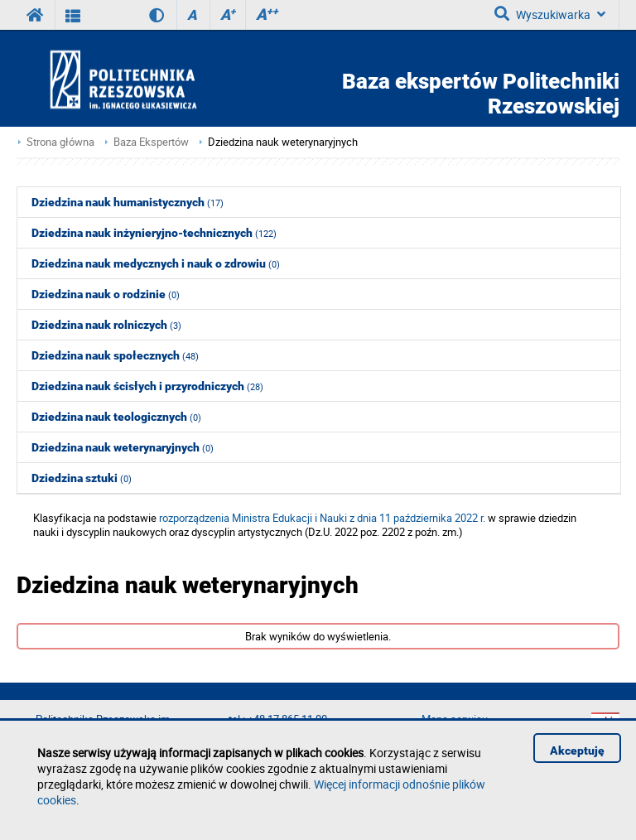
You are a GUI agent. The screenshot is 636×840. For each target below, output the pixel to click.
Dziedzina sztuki (82, 478)
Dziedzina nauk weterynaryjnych (283, 142)
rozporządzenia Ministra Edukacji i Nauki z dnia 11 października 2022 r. (322, 518)
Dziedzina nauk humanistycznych (128, 202)
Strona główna (60, 142)
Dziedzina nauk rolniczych (106, 325)
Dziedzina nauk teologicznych (116, 417)
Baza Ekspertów (151, 142)
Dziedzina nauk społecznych (115, 355)
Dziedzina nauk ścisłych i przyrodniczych (147, 386)
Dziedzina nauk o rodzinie (106, 294)
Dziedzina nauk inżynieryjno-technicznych (154, 233)
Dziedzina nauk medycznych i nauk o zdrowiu (156, 263)
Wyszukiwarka (550, 14)
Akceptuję (577, 751)
